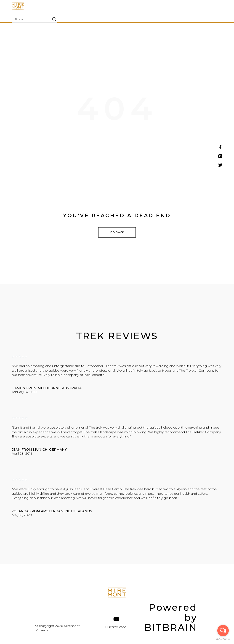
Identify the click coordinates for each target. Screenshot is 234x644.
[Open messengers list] (223, 631)
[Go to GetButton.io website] (223, 639)
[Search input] (32, 19)
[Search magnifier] (54, 19)
